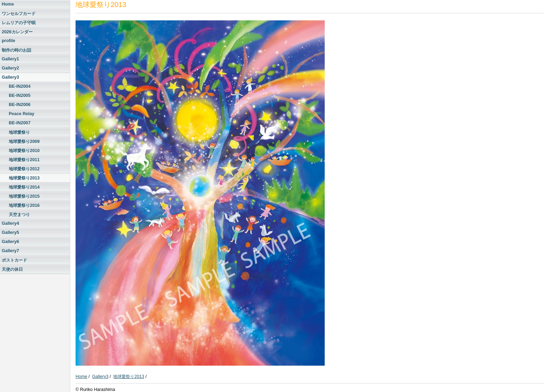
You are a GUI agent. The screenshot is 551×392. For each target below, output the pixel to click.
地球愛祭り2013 (24, 178)
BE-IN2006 (20, 105)
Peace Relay (22, 114)
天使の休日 (12, 269)
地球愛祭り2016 (24, 205)
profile (8, 41)
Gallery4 (10, 223)
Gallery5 (10, 233)
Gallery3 (10, 77)
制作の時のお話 (17, 50)
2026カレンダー (17, 32)
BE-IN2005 (20, 96)
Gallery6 (10, 242)
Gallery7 (10, 251)
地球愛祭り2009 (24, 142)
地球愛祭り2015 (24, 196)
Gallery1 (10, 59)
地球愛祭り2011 (24, 160)
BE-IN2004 (20, 86)
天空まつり (19, 215)
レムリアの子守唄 (19, 23)
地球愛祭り (19, 132)
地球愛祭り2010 (24, 151)
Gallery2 (10, 68)
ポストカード (14, 260)
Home (8, 4)
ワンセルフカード (19, 14)
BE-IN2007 (20, 123)
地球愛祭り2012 (24, 169)
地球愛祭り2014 (24, 187)
